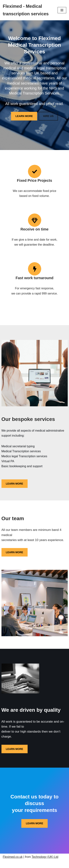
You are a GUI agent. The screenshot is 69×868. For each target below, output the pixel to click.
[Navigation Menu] (62, 10)
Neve (18, 864)
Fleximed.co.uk (13, 857)
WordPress (47, 864)
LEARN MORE (24, 116)
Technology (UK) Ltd (45, 857)
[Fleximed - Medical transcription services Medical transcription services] (27, 10)
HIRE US (48, 116)
